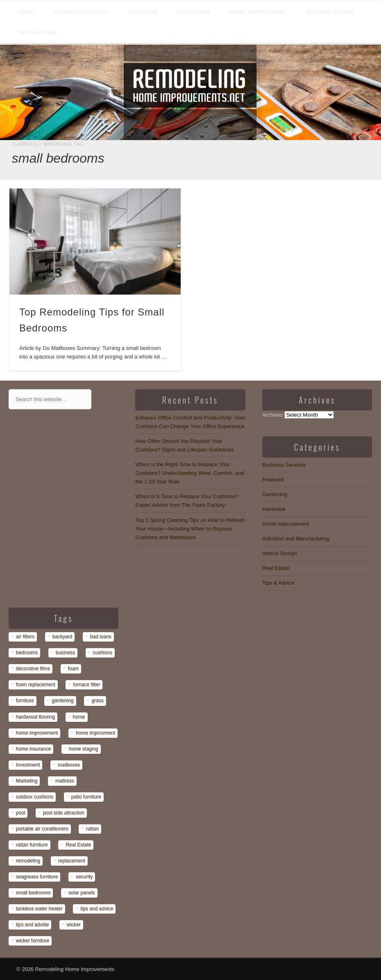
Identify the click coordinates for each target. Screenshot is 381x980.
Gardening (193, 12)
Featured (143, 12)
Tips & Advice (37, 33)
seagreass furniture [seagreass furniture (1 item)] (37, 877)
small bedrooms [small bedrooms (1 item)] (33, 893)
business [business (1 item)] (65, 653)
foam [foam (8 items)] (74, 669)
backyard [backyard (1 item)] (62, 637)
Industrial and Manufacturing (296, 539)
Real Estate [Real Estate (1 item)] (78, 845)
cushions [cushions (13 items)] (103, 653)
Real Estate (276, 568)
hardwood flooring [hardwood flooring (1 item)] (35, 717)
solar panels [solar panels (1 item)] (82, 893)
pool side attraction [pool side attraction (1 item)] (64, 813)
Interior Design (330, 12)
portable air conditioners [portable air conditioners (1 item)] (42, 829)
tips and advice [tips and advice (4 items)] (97, 909)
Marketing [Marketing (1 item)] (27, 781)
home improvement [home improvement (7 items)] (37, 733)
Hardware (274, 509)
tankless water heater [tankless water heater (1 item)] (39, 909)
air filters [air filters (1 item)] (25, 637)
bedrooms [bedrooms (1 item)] (27, 653)
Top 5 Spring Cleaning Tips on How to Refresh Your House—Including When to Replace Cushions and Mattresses (190, 529)
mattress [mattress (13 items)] (65, 781)
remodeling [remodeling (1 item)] (28, 861)
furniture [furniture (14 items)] (25, 701)
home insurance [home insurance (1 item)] (33, 749)
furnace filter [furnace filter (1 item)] (86, 685)
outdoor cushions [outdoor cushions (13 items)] (35, 797)
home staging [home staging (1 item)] (84, 749)
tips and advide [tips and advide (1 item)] (33, 925)
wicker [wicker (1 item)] (74, 925)
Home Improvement (258, 12)
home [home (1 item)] (79, 717)
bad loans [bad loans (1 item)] (101, 637)
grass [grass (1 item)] (97, 701)
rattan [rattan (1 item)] (92, 829)
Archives (272, 415)
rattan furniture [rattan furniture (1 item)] (32, 845)
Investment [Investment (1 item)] (28, 765)
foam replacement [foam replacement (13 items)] (36, 685)
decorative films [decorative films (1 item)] (33, 669)
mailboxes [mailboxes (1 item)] (69, 765)
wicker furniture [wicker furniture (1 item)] (33, 941)
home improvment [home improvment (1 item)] (95, 733)
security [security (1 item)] (84, 877)
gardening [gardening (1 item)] (62, 701)
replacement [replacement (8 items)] (72, 861)
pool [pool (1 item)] (21, 813)
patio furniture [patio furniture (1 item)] (86, 797)
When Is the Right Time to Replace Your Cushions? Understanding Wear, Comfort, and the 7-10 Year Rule (190, 473)
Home (26, 12)
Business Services (82, 12)
